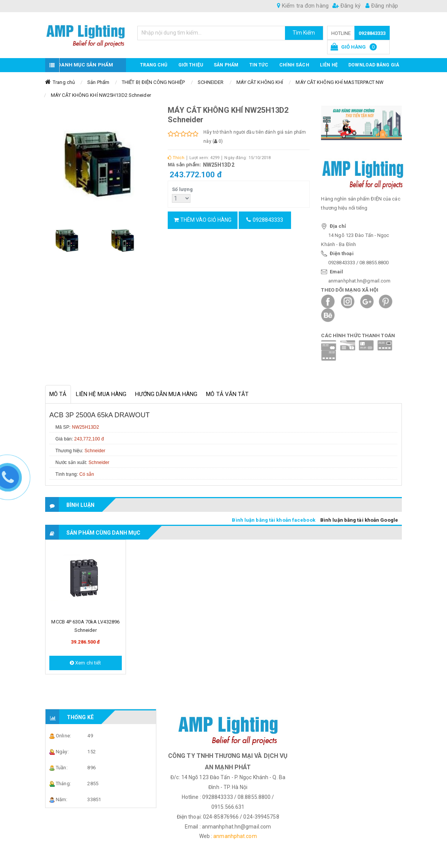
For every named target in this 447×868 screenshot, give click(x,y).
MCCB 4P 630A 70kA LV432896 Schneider (85, 626)
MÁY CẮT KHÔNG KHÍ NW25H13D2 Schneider (101, 95)
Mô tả (58, 394)
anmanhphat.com (235, 836)
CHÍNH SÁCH (294, 65)
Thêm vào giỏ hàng (203, 220)
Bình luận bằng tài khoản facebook (273, 520)
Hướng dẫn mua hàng (166, 394)
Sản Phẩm (98, 82)
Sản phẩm (226, 65)
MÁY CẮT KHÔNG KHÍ (260, 82)
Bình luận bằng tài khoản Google (359, 520)
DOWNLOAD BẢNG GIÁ (374, 65)
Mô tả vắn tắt (227, 394)
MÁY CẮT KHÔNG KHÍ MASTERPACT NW (340, 82)
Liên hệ (329, 65)
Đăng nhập (382, 6)
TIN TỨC (259, 65)
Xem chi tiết (85, 663)
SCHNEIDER (211, 82)
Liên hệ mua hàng (101, 394)
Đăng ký (346, 6)
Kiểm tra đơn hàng (303, 6)
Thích (176, 158)
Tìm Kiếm (304, 33)
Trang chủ (154, 65)
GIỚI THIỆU (191, 65)
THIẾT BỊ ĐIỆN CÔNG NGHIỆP (153, 82)
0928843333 (372, 33)
